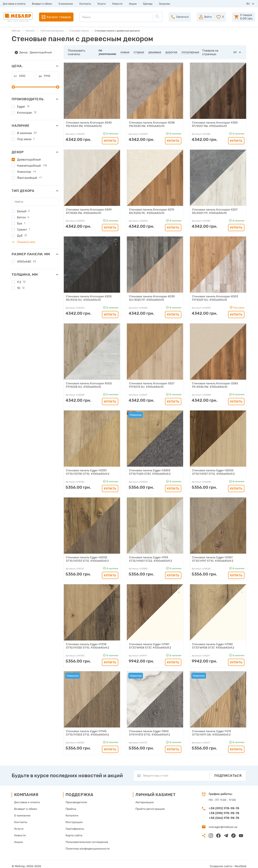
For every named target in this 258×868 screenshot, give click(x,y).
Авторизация (143, 800)
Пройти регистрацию (148, 806)
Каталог (30, 31)
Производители (76, 800)
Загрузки (164, 4)
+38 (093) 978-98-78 (224, 806)
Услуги (102, 4)
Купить (110, 140)
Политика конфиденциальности (86, 845)
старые (139, 52)
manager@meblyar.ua (222, 824)
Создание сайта (222, 862)
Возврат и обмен (42, 4)
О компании (66, 4)
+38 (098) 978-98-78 (224, 811)
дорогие (171, 52)
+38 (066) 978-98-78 (224, 815)
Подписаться (228, 773)
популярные (190, 52)
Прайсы (71, 806)
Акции (133, 4)
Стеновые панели (79, 31)
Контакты (85, 4)
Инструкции (73, 819)
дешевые (155, 52)
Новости (117, 4)
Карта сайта (73, 832)
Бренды (148, 4)
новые (125, 52)
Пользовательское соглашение (86, 838)
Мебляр (16, 31)
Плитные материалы (52, 31)
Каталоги (72, 813)
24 (235, 52)
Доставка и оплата (14, 4)
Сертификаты (74, 825)
